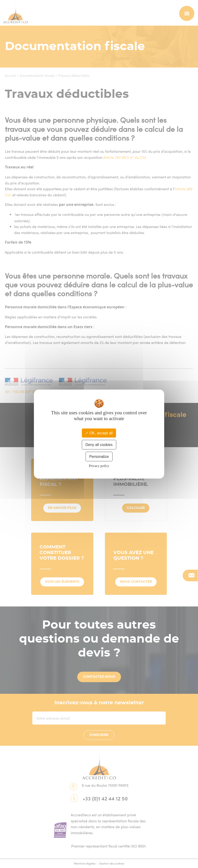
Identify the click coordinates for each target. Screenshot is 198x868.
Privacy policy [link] (99, 466)
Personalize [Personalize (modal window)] (99, 457)
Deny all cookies (99, 444)
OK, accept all (99, 433)
